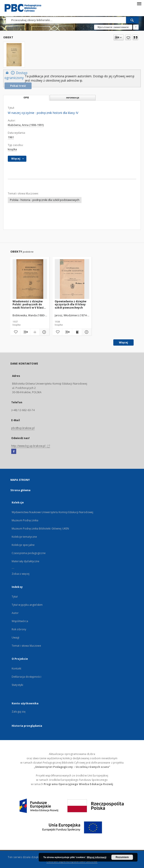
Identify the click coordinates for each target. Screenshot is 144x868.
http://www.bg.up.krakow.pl (31, 446)
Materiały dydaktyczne (26, 561)
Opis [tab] (26, 98)
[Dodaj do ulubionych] (128, 37)
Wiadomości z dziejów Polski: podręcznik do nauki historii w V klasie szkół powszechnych (29, 304)
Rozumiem (122, 857)
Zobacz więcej (21, 574)
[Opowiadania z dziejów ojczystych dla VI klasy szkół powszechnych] (72, 279)
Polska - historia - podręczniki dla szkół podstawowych (45, 200)
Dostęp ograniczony (16, 75)
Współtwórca (20, 621)
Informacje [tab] (73, 98)
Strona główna (21, 490)
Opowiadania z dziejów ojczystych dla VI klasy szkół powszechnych (70, 304)
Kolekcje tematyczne (24, 537)
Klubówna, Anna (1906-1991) (26, 125)
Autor (15, 613)
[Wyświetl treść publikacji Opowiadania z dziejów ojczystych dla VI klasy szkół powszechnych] (77, 332)
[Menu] (139, 3)
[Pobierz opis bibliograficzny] (25, 332)
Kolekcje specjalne (23, 545)
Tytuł (15, 597)
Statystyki (17, 685)
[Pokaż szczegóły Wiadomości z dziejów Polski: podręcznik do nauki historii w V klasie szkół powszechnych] (44, 332)
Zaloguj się (19, 712)
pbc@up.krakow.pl (23, 428)
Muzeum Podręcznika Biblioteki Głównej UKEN (40, 529)
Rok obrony (19, 629)
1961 (11, 137)
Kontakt (16, 668)
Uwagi (16, 637)
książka (12, 149)
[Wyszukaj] (132, 20)
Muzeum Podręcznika (25, 520)
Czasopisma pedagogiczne (29, 553)
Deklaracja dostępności (26, 677)
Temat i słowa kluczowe (26, 646)
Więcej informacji (97, 857)
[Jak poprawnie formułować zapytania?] (136, 27)
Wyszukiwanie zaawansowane (113, 27)
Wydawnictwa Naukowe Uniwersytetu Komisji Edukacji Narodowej (52, 512)
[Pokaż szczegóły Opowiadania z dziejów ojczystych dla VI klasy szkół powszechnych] (86, 332)
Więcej (123, 342)
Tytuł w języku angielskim (27, 605)
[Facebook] (14, 452)
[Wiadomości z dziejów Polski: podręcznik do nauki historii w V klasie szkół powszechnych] (30, 279)
